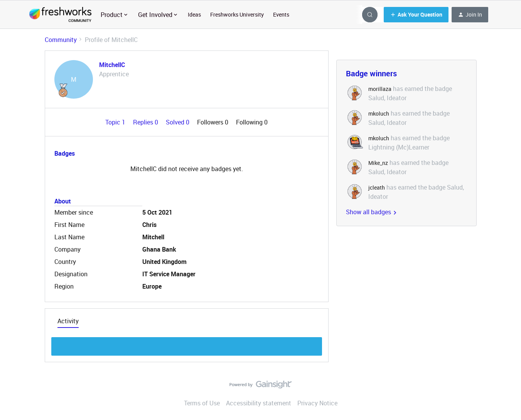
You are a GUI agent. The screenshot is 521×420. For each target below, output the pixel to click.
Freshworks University (237, 14)
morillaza (380, 89)
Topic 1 (116, 122)
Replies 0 (146, 122)
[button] (416, 15)
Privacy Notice (317, 403)
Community (61, 40)
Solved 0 (178, 122)
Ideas (194, 14)
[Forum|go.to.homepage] (60, 15)
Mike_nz (378, 163)
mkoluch (379, 113)
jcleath (377, 187)
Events (281, 14)
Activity (68, 321)
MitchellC (112, 65)
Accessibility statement (259, 403)
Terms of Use (202, 403)
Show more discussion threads (186, 344)
